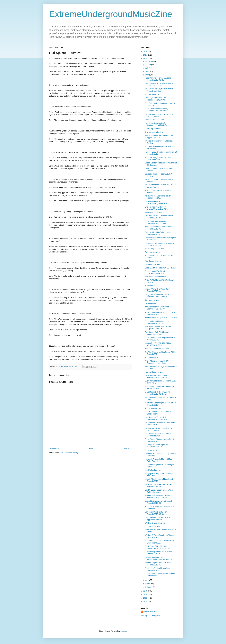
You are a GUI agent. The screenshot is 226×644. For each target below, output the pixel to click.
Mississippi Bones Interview (156, 277)
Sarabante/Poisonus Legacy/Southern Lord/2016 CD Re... (160, 244)
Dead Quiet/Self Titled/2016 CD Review (160, 268)
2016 (146, 58)
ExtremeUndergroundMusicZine (111, 14)
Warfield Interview (152, 94)
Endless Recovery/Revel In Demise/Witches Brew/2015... (157, 208)
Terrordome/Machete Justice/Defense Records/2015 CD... (159, 228)
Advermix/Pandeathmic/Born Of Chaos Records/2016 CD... (160, 313)
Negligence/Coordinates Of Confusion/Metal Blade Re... (157, 124)
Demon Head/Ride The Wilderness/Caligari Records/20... (159, 558)
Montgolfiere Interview (153, 212)
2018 (146, 51)
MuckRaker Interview (153, 470)
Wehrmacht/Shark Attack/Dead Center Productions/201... (160, 387)
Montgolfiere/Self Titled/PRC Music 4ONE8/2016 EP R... (158, 344)
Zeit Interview (150, 286)
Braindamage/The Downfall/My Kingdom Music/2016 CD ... (161, 239)
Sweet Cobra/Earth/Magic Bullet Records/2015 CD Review (157, 497)
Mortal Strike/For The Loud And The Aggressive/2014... (159, 136)
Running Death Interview (154, 120)
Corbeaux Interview (152, 264)
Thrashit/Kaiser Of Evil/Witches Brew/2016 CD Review (157, 308)
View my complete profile (150, 615)
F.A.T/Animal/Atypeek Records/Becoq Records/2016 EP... (159, 485)
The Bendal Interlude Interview (157, 349)
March (148, 583)
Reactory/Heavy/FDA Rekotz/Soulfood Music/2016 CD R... (160, 84)
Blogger (123, 631)
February (149, 587)
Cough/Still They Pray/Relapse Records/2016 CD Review (157, 296)
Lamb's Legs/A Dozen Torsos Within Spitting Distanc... (159, 491)
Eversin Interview (152, 358)
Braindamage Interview (154, 132)
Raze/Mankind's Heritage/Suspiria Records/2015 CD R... (158, 79)
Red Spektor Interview (154, 261)
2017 (146, 55)
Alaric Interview (151, 450)
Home (91, 449)
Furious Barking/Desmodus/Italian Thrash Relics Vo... (158, 159)
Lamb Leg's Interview (153, 129)
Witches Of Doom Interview (155, 523)
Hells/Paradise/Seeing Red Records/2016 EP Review (156, 418)
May (147, 75)
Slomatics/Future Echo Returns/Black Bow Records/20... (159, 542)
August (148, 65)
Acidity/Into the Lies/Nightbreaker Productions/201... (158, 197)
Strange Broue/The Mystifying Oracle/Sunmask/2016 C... (156, 272)
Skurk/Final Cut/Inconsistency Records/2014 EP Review (156, 110)
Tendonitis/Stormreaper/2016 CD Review (161, 318)
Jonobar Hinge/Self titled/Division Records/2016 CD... (158, 564)
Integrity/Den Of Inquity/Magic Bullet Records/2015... (159, 480)
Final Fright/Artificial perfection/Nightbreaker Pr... (157, 202)
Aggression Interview (153, 408)
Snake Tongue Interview (154, 249)
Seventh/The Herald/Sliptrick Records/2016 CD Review (156, 376)
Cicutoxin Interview (152, 300)
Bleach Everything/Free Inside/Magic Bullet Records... (159, 413)
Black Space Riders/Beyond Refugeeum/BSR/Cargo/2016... (158, 547)
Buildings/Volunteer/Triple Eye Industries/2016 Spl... (157, 446)
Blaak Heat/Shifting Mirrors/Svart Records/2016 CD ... (158, 569)
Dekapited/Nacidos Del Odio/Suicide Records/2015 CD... (159, 233)
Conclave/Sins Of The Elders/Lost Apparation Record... (158, 518)
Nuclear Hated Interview (154, 372)
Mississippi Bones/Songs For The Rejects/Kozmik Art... (158, 328)
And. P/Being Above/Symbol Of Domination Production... (157, 362)
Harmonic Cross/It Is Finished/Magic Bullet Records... (159, 460)
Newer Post (54, 449)
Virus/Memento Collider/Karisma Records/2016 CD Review (157, 393)
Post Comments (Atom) (69, 453)
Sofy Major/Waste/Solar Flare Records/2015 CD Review (156, 513)
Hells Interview (151, 303)
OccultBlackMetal (151, 612)
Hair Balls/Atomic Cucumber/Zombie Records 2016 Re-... (159, 217)
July (147, 68)
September (150, 61)
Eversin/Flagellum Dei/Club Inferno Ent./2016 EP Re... (158, 553)
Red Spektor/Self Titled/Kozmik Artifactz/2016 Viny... (157, 333)
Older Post (127, 449)
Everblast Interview (152, 252)
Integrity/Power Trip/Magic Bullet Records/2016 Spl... (157, 290)
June (147, 72)
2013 (146, 598)
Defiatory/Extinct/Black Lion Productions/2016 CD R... (156, 99)
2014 (146, 595)
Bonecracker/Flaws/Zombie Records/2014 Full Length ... (157, 222)
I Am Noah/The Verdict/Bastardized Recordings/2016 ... (159, 435)
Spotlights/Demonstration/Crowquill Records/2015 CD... (159, 502)
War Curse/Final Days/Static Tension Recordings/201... (159, 90)
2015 (146, 591)
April (147, 580)
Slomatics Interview (152, 526)
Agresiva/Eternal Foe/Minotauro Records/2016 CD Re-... (157, 322)
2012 (146, 601)
